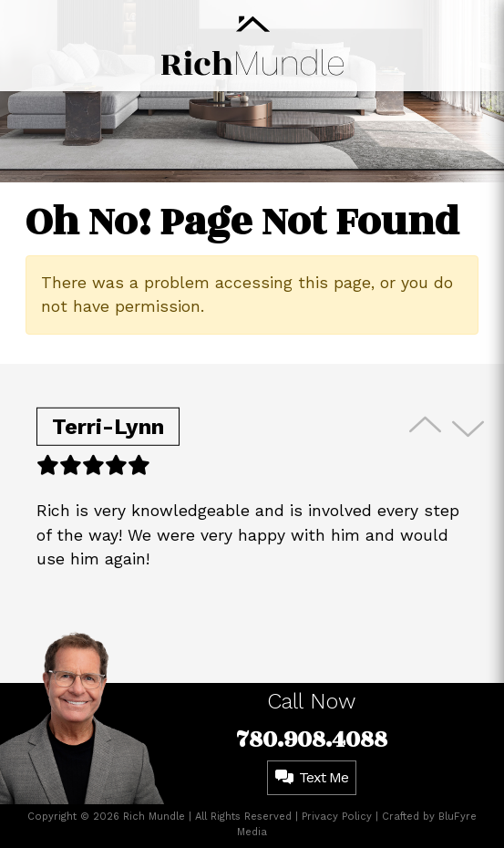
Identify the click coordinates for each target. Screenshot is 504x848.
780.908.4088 (312, 739)
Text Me (312, 777)
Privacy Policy (337, 817)
